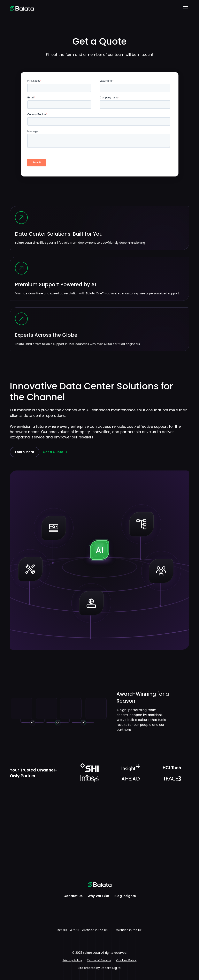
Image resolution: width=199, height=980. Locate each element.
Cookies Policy (126, 960)
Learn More (25, 452)
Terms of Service (99, 960)
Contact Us (73, 896)
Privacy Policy (72, 960)
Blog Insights (125, 896)
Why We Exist (98, 896)
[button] (185, 8)
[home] (22, 8)
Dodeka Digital (111, 968)
